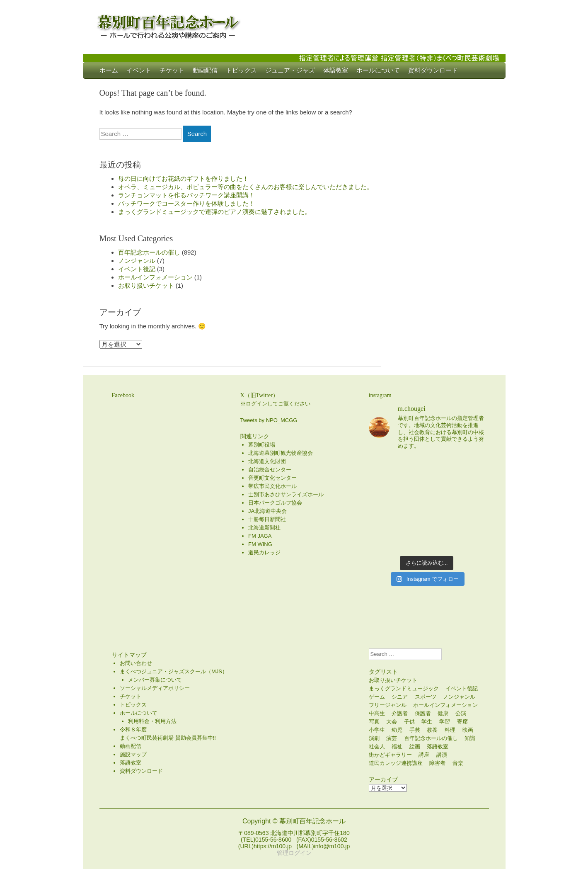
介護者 (400, 713)
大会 (392, 722)
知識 (470, 738)
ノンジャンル (137, 261)
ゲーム (377, 697)
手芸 (415, 730)
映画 (468, 730)
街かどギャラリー (390, 755)
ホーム (109, 70)
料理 (450, 730)
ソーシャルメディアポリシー (155, 688)
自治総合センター (270, 470)
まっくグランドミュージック (404, 688)
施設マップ (133, 754)
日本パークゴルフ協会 (275, 503)
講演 (442, 755)
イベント (139, 70)
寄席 (462, 722)
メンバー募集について (155, 680)
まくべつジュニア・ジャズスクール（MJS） (174, 671)
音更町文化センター (272, 478)
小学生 (377, 730)
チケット (172, 70)
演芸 (392, 738)
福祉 (397, 746)
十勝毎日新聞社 (267, 519)
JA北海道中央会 (267, 511)
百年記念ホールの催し (149, 252)
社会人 (377, 746)
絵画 (415, 746)
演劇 (374, 738)
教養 (432, 730)
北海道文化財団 (267, 461)
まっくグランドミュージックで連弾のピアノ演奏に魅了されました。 (214, 212)
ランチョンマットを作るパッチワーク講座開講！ (186, 195)
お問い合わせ (136, 663)
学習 (445, 722)
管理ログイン (294, 853)
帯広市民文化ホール (272, 486)
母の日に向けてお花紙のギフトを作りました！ (183, 178)
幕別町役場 (262, 445)
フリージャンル (388, 705)
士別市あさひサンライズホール (286, 494)
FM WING (260, 544)
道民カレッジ (264, 552)
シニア (400, 697)
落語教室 (336, 70)
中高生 (377, 713)
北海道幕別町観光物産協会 (281, 453)
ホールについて (378, 70)
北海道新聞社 (264, 528)
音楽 (458, 763)
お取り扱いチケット (146, 285)
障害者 (437, 763)
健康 (443, 713)
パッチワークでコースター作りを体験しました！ (186, 203)
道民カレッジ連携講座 (396, 763)
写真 (374, 722)
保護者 (423, 713)
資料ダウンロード (433, 70)
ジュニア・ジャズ (290, 70)
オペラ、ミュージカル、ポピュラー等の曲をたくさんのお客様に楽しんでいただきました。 (246, 187)
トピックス (241, 70)
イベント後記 (137, 269)
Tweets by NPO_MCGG (269, 420)
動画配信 (205, 70)
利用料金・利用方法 (152, 721)
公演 (461, 713)
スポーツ (426, 697)
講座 (424, 755)
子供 (409, 722)
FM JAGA (260, 536)
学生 (427, 722)
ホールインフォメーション (155, 277)
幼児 (397, 730)
